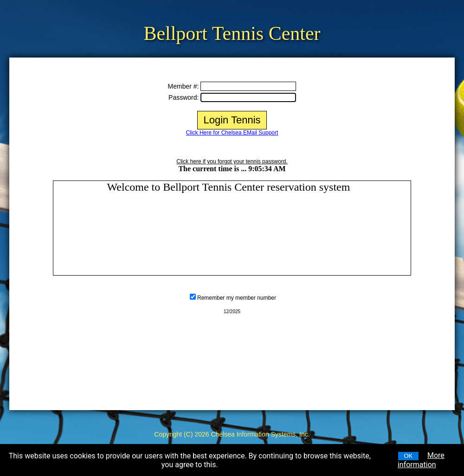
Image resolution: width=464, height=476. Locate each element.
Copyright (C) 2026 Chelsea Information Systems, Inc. (232, 434)
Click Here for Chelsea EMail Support (232, 133)
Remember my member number (237, 298)
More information (421, 460)
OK (408, 456)
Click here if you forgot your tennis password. (232, 161)
